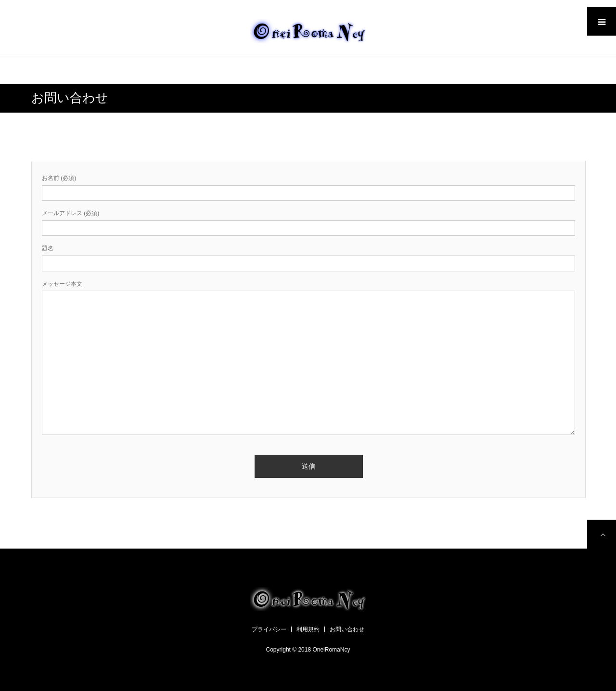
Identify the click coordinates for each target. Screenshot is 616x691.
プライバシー (269, 629)
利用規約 (308, 629)
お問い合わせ (347, 629)
